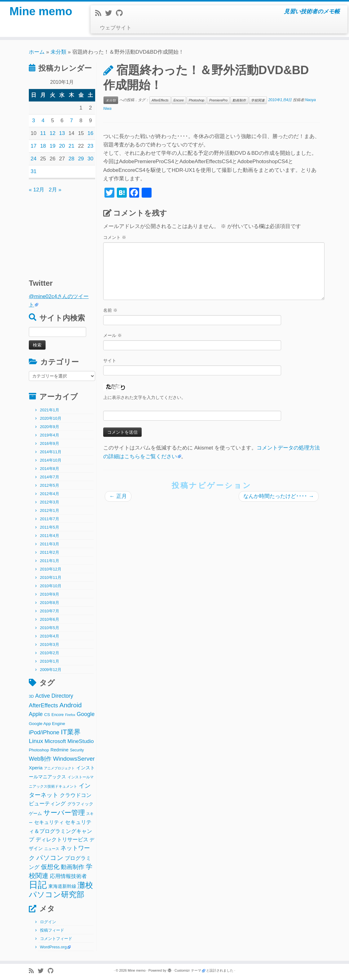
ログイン (48, 922)
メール (113, 335)
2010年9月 (50, 594)
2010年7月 (50, 611)
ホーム (37, 52)
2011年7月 (50, 519)
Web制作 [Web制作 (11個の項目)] (40, 759)
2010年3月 (50, 644)
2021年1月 (50, 410)
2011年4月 (50, 536)
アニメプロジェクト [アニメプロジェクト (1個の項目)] (59, 768)
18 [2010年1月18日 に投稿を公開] (43, 146)
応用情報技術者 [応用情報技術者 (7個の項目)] (68, 876)
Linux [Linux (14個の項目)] (36, 741)
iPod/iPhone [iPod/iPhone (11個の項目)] (44, 732)
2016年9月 (50, 443)
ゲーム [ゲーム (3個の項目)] (35, 814)
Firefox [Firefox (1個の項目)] (70, 715)
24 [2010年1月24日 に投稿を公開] (34, 159)
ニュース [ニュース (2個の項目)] (52, 849)
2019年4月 (50, 435)
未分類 (58, 52)
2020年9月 (50, 427)
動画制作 (239, 100)
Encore (179, 100)
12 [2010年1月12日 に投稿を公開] (53, 133)
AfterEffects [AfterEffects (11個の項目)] (43, 705)
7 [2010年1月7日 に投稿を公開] (71, 121)
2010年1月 (50, 661)
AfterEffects (160, 100)
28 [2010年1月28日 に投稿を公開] (71, 159)
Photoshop (197, 100)
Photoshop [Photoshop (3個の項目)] (39, 750)
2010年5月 (50, 628)
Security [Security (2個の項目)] (77, 750)
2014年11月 (51, 452)
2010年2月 (50, 653)
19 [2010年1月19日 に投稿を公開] (53, 146)
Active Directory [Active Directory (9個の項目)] (54, 696)
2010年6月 (50, 619)
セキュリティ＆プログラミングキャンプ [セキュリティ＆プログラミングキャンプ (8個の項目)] (60, 831)
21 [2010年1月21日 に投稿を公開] (71, 146)
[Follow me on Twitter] (110, 13)
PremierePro (218, 100)
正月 (118, 496)
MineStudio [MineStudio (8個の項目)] (80, 741)
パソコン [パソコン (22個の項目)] (50, 858)
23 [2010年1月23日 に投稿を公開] (90, 146)
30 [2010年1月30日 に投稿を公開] (90, 159)
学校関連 (258, 100)
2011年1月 (50, 561)
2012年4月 (50, 494)
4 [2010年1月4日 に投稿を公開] (43, 121)
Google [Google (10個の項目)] (86, 714)
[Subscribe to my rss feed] (100, 13)
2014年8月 (50, 469)
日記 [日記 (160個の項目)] (38, 885)
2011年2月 (50, 552)
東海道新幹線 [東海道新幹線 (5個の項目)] (62, 886)
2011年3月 (50, 544)
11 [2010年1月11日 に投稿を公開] (43, 133)
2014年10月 (51, 460)
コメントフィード (56, 939)
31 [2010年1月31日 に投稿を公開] (34, 171)
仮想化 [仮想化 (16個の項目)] (50, 867)
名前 (110, 310)
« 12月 (37, 190)
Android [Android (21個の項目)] (71, 705)
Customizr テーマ (188, 970)
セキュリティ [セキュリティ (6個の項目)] (49, 822)
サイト (110, 360)
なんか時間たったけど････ (279, 496)
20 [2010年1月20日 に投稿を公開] (62, 146)
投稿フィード (52, 930)
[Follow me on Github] (121, 13)
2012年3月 (50, 502)
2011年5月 (50, 527)
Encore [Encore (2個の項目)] (57, 715)
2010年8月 (50, 603)
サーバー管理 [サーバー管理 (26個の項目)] (64, 813)
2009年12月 (51, 670)
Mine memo (41, 12)
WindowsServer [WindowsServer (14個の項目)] (74, 759)
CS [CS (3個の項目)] (47, 715)
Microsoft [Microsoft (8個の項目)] (55, 741)
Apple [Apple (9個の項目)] (36, 714)
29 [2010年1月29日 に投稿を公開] (81, 159)
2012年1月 (50, 510)
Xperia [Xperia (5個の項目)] (36, 768)
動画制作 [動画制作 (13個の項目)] (73, 867)
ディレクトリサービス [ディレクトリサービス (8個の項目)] (62, 840)
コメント (115, 237)
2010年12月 (51, 569)
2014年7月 (50, 477)
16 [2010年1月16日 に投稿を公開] (90, 133)
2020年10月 (51, 418)
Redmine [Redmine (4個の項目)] (60, 750)
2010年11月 (51, 577)
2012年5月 (50, 485)
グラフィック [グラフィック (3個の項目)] (80, 804)
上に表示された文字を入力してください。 (144, 397)
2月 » (55, 190)
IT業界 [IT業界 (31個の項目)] (71, 732)
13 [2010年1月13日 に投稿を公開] (62, 133)
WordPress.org (53, 947)
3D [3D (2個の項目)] (31, 696)
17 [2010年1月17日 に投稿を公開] (34, 146)
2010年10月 (51, 586)
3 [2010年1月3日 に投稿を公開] (34, 121)
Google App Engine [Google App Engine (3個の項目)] (47, 724)
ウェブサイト (116, 28)
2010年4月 (50, 636)
